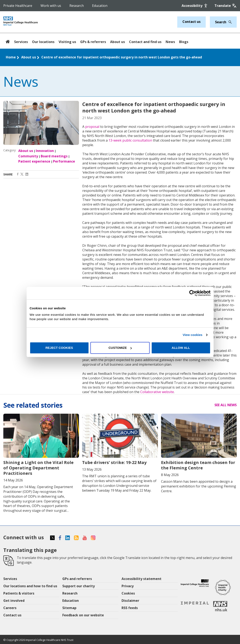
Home (11, 57)
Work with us (51, 6)
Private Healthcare (18, 6)
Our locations (43, 42)
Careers (10, 608)
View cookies (193, 335)
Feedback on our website (83, 615)
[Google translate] (226, 6)
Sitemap (69, 608)
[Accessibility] (195, 6)
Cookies (128, 593)
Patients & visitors (19, 593)
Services (21, 42)
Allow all (181, 348)
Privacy (128, 586)
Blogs (184, 42)
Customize (120, 348)
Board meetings (54, 156)
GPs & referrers (93, 42)
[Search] (229, 22)
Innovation (45, 151)
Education (100, 6)
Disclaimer (130, 601)
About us (118, 42)
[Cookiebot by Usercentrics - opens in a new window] (192, 293)
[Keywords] (221, 22)
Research (77, 6)
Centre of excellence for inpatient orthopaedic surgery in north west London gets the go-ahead (122, 57)
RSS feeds (130, 608)
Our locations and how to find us (30, 586)
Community (28, 156)
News (170, 42)
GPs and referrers (77, 579)
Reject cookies (59, 348)
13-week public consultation (130, 140)
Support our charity (79, 586)
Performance (64, 161)
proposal (92, 127)
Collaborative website (157, 392)
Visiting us (67, 42)
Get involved (14, 601)
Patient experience (34, 161)
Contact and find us (145, 42)
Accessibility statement (142, 579)
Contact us (191, 22)
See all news (226, 405)
